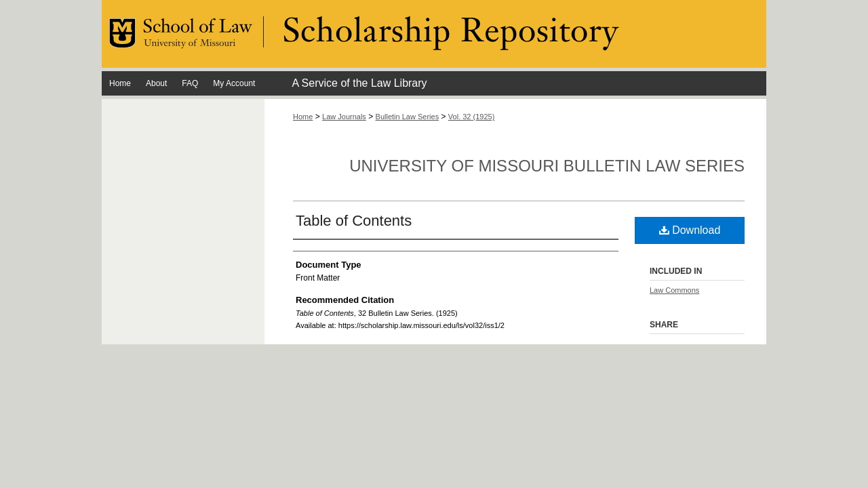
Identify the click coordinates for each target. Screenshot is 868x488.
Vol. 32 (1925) (472, 117)
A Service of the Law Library (359, 83)
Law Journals (344, 117)
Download (690, 230)
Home (303, 117)
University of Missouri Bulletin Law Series (547, 166)
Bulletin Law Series (408, 117)
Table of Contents (354, 221)
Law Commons (674, 290)
